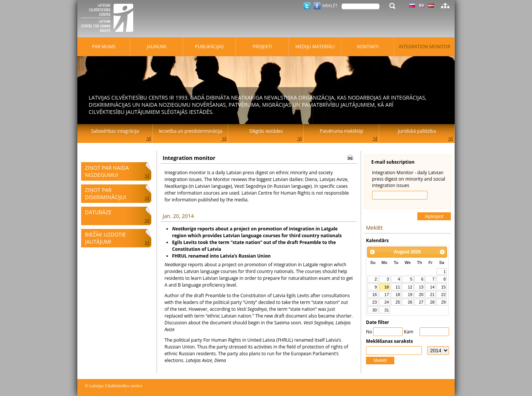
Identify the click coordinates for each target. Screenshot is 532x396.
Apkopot (434, 216)
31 (387, 310)
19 (410, 295)
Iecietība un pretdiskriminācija (191, 131)
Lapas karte (445, 6)
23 (375, 302)
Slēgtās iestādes (266, 131)
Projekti (262, 47)
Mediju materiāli (315, 47)
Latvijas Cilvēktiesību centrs (109, 19)
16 (375, 295)
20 (421, 295)
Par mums (104, 47)
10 (387, 287)
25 (398, 302)
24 (387, 302)
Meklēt (380, 361)
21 (432, 295)
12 (410, 287)
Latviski (431, 6)
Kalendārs (377, 240)
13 (421, 287)
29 (443, 302)
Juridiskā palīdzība (417, 131)
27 (421, 302)
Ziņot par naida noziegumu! (107, 171)
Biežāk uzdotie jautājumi (105, 238)
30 (375, 310)
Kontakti (368, 47)
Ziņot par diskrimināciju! (105, 193)
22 (443, 295)
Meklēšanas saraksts (390, 341)
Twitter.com (307, 6)
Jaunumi (157, 47)
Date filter (377, 322)
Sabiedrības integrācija (115, 131)
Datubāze (98, 212)
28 (432, 302)
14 (432, 287)
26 (410, 302)
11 (398, 287)
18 (398, 295)
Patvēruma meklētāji (342, 131)
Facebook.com (317, 6)
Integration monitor (425, 47)
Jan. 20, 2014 (178, 216)
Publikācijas (210, 47)
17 (387, 295)
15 (443, 287)
